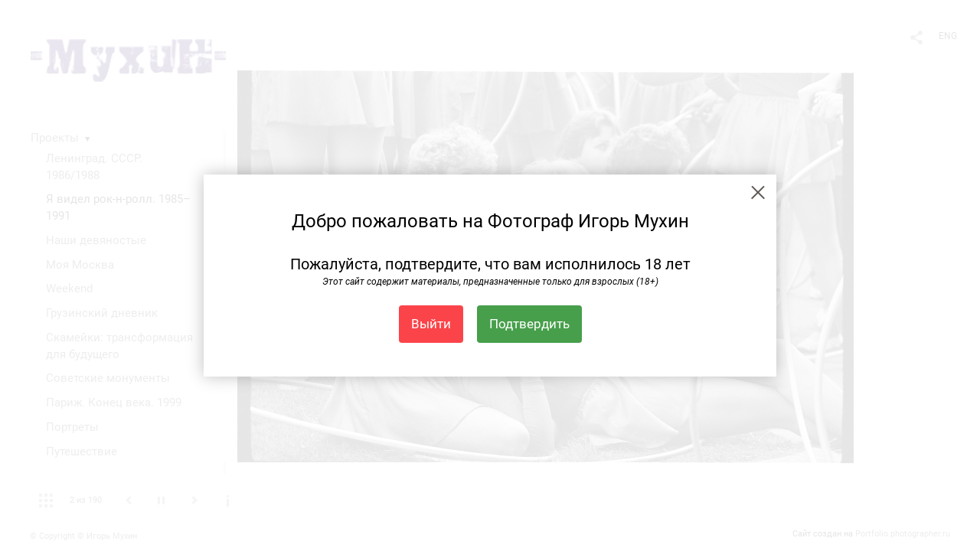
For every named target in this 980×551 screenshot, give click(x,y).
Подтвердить (529, 324)
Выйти (431, 324)
